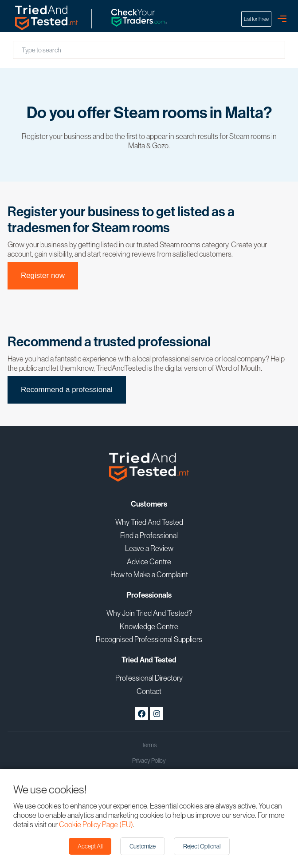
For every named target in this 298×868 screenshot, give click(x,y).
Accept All (90, 846)
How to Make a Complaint (149, 574)
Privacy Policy (149, 761)
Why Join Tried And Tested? (149, 613)
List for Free (256, 19)
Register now (43, 275)
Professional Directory (149, 678)
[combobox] (22, 50)
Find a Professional (149, 535)
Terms (149, 745)
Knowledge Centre (149, 626)
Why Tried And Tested (149, 522)
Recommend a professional (67, 390)
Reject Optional (202, 846)
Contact (149, 691)
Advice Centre (149, 561)
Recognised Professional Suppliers (149, 639)
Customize (143, 846)
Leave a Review (149, 548)
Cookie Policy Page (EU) (96, 824)
